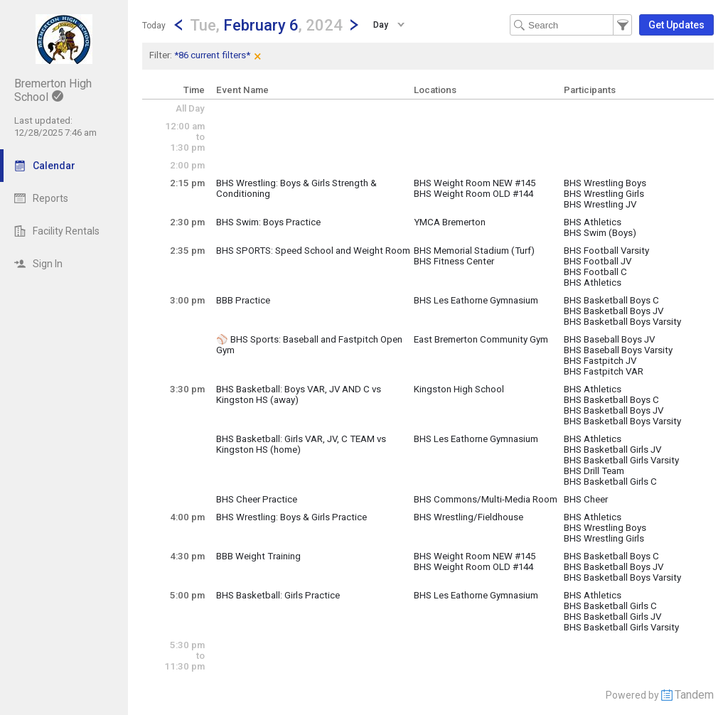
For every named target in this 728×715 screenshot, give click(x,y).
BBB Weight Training (258, 556)
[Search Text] (571, 25)
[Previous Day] (178, 25)
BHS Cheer (586, 499)
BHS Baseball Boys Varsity (618, 350)
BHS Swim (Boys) (600, 233)
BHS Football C (595, 272)
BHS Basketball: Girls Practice (278, 595)
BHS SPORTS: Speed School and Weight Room (313, 251)
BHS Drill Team (594, 471)
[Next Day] (354, 25)
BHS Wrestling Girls (604, 194)
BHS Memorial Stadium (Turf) (474, 251)
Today (154, 26)
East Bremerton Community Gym (481, 339)
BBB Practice (243, 300)
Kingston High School (459, 389)
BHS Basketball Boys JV (614, 311)
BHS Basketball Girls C (610, 482)
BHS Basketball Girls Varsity (621, 460)
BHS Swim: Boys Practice (268, 222)
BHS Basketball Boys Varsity (622, 322)
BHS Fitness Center (454, 261)
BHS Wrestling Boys (605, 183)
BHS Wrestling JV (600, 204)
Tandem (694, 695)
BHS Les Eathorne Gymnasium (476, 300)
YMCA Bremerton (450, 222)
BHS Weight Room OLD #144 (473, 194)
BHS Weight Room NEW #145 (475, 183)
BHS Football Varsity (606, 251)
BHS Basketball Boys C (611, 300)
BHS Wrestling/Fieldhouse (469, 517)
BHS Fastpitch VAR (604, 371)
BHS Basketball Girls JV (612, 450)
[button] (266, 25)
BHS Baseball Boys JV (609, 339)
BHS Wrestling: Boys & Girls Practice (291, 517)
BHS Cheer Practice (257, 499)
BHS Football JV (598, 261)
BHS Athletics (593, 222)
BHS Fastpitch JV (600, 361)
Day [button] (381, 25)
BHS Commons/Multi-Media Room (486, 499)
